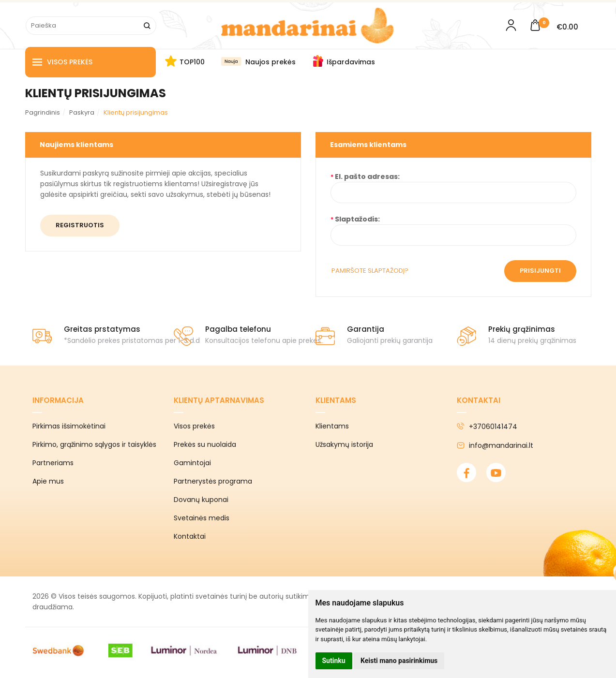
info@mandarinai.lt (495, 445)
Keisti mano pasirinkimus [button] (399, 661)
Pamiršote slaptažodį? (370, 271)
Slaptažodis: (357, 219)
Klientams (336, 400)
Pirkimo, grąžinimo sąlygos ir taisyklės (94, 444)
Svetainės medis (202, 518)
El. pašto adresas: (367, 177)
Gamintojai (192, 463)
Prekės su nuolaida (205, 444)
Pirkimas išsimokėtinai (69, 426)
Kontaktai (190, 536)
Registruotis (80, 225)
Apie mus (48, 481)
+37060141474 (487, 427)
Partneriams (53, 463)
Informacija (58, 400)
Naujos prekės (270, 62)
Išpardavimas (351, 62)
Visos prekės (62, 62)
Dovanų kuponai (201, 500)
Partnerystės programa (213, 481)
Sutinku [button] (334, 661)
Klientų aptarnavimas (219, 400)
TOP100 (192, 62)
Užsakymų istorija (344, 444)
